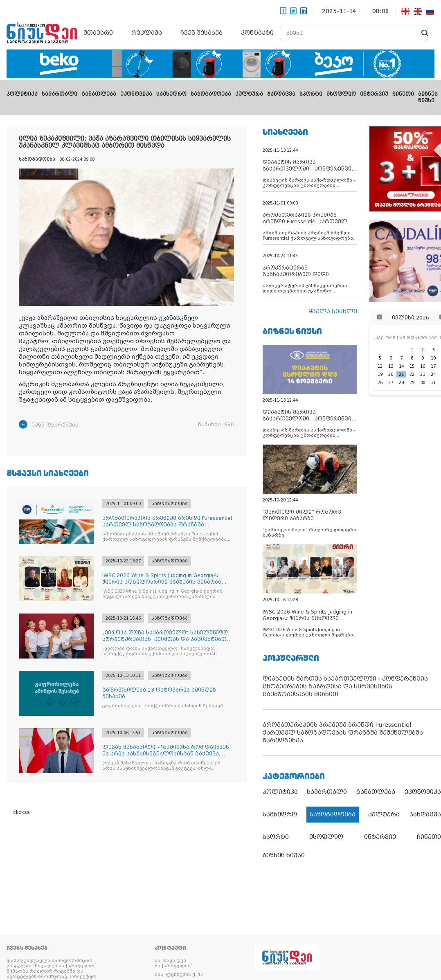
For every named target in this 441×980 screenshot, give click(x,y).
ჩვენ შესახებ (201, 33)
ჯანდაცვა (281, 94)
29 (412, 383)
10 (433, 358)
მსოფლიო (341, 94)
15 (412, 366)
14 (401, 366)
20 (391, 374)
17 (433, 366)
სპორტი (311, 94)
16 (423, 366)
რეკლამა (147, 33)
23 (423, 374)
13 (391, 366)
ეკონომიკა (136, 94)
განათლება (99, 94)
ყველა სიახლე (333, 311)
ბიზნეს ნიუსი (284, 855)
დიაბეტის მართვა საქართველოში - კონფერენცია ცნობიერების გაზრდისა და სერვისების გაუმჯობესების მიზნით (345, 686)
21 (401, 374)
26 (380, 383)
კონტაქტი (257, 33)
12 (380, 366)
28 (401, 383)
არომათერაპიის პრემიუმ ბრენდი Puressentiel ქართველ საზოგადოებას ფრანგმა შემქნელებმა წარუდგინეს (343, 733)
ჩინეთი (403, 94)
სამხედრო (171, 94)
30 (423, 383)
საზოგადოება (211, 94)
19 (380, 374)
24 (433, 374)
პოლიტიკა (22, 94)
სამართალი (60, 94)
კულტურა (249, 94)
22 (412, 374)
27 (391, 383)
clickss (21, 812)
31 (433, 383)
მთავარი (98, 33)
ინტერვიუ (374, 94)
